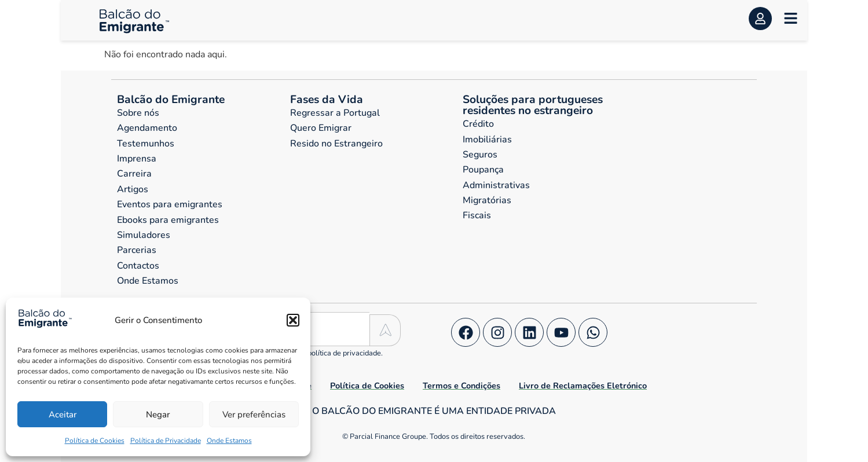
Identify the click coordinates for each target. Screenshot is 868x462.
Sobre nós (138, 113)
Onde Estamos (229, 441)
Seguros (480, 155)
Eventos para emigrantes (170, 204)
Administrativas (496, 185)
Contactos (138, 266)
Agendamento (147, 128)
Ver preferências (254, 415)
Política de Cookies (95, 441)
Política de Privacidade (166, 441)
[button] (293, 320)
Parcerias (137, 250)
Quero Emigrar (321, 128)
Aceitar (63, 415)
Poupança (483, 170)
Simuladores (144, 235)
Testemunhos (146, 144)
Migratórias (487, 200)
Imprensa (137, 159)
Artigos (133, 189)
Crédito (478, 124)
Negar (158, 415)
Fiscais (477, 215)
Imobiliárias (487, 140)
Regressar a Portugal (335, 113)
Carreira (134, 174)
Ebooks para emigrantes (168, 220)
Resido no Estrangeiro (336, 144)
